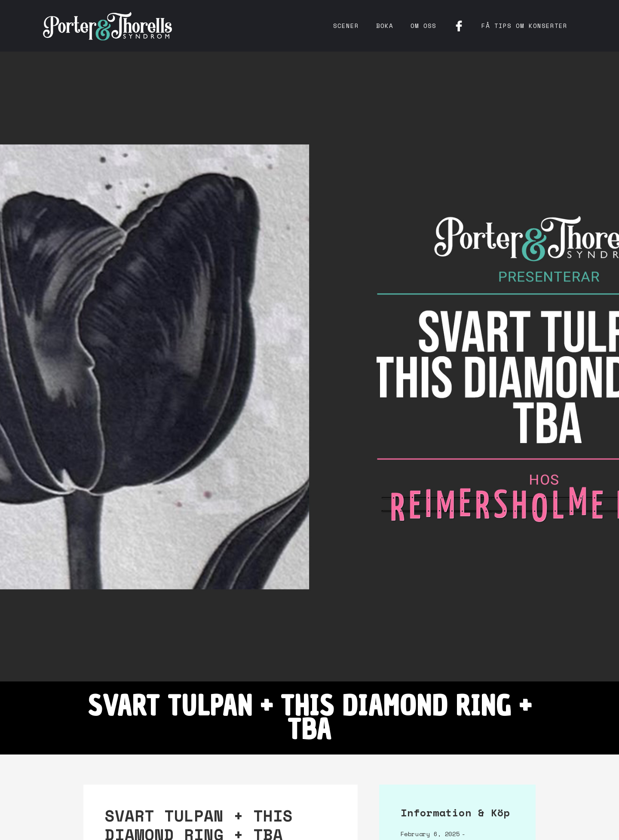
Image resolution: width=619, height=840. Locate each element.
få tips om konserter (524, 26)
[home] (107, 26)
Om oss (423, 26)
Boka (385, 26)
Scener (346, 26)
